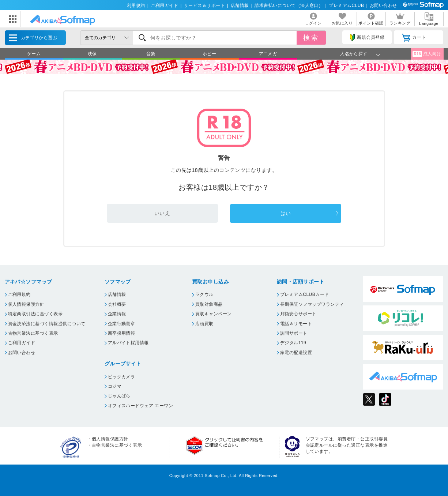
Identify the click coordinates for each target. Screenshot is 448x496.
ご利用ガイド (164, 5)
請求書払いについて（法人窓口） (289, 5)
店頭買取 (204, 324)
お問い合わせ (383, 5)
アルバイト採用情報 (128, 343)
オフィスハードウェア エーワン (141, 406)
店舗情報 (240, 5)
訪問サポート (294, 333)
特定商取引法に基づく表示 (35, 314)
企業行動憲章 (122, 324)
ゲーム (34, 54)
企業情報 (117, 314)
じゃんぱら (119, 396)
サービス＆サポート (204, 5)
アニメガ (268, 54)
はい (286, 213)
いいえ (162, 213)
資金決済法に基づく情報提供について (47, 324)
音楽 (151, 54)
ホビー (209, 54)
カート (414, 38)
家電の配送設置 (296, 353)
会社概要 (117, 304)
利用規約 (136, 5)
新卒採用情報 (122, 333)
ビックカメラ (122, 377)
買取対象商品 (209, 304)
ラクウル (204, 294)
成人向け (427, 54)
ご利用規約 (19, 294)
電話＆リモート (296, 324)
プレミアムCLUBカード (305, 294)
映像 (92, 54)
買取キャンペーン (214, 314)
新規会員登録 (367, 38)
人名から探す (354, 54)
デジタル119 (293, 343)
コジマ (115, 386)
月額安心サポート (298, 314)
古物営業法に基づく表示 (33, 333)
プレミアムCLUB (346, 5)
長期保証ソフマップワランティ (312, 304)
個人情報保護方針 (26, 304)
